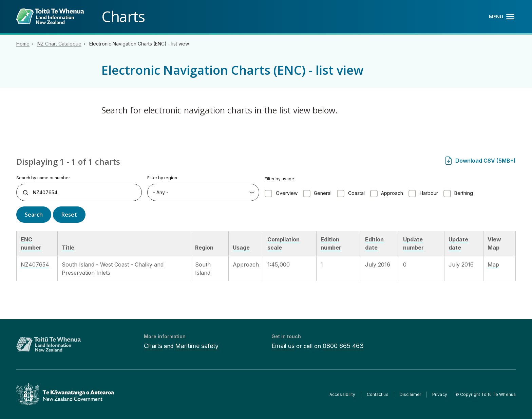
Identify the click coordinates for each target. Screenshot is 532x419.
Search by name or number (43, 178)
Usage (241, 248)
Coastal (356, 193)
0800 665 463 (343, 346)
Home (23, 44)
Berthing (464, 193)
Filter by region (162, 178)
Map (493, 265)
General (323, 193)
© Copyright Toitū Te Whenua (486, 394)
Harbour (429, 193)
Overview (287, 193)
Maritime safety (197, 346)
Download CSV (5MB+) (486, 161)
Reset (69, 215)
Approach (392, 193)
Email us (283, 346)
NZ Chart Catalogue (59, 44)
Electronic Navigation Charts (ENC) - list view (139, 44)
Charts (153, 346)
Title (68, 248)
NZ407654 (35, 265)
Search (34, 215)
